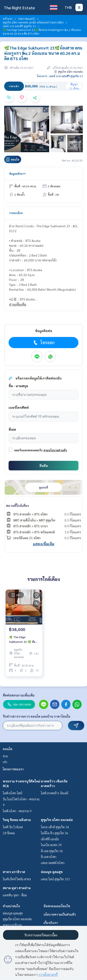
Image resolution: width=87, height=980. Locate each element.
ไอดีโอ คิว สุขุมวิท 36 (55, 833)
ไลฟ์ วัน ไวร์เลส (13, 827)
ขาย (5, 756)
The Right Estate (19, 8)
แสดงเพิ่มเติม (44, 544)
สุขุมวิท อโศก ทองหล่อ (57, 820)
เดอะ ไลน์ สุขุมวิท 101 (55, 879)
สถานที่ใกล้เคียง (18, 505)
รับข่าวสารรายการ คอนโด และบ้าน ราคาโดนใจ (37, 716)
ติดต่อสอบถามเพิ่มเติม (19, 695)
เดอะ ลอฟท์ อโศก (53, 863)
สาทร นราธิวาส (14, 872)
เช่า (5, 762)
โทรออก (43, 343)
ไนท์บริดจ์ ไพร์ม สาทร (17, 879)
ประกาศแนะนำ (27, 19)
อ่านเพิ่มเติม (18, 304)
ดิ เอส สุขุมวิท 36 (52, 851)
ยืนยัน (44, 465)
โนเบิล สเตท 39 (51, 845)
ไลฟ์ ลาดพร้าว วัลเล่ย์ (55, 793)
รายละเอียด (16, 213)
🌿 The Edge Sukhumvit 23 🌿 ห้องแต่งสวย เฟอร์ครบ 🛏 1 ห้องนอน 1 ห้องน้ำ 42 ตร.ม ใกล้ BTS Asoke (23, 640)
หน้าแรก (8, 19)
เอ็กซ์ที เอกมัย (50, 839)
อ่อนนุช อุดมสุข (52, 872)
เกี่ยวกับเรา (51, 923)
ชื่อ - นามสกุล (18, 386)
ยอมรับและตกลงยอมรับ (28, 450)
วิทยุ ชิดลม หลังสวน (17, 820)
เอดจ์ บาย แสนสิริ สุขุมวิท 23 (19, 26)
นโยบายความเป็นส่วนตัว (60, 914)
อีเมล (12, 429)
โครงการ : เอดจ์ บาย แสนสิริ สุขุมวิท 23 (60, 76)
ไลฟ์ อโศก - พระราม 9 (17, 811)
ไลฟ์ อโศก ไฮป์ (13, 793)
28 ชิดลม (9, 833)
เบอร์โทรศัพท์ (19, 407)
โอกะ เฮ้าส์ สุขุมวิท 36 (55, 827)
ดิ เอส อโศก (49, 857)
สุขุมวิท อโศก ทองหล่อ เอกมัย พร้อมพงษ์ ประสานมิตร (33, 22)
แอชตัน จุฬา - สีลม (15, 895)
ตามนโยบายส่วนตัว (55, 450)
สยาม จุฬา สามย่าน (17, 888)
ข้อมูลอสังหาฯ (17, 174)
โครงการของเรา (13, 769)
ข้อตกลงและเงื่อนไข (57, 906)
